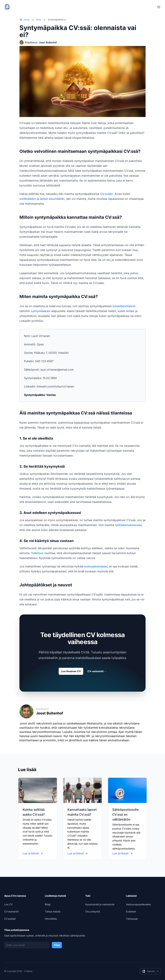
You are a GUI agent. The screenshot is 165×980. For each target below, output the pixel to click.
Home (27, 20)
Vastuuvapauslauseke (138, 904)
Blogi (48, 904)
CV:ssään (107, 194)
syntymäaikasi (41, 311)
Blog (39, 20)
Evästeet (131, 912)
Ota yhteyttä (93, 912)
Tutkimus (37, 553)
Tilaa (57, 945)
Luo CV (8, 904)
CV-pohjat (10, 919)
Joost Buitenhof (48, 42)
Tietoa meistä (53, 912)
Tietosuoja (132, 919)
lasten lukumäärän (52, 199)
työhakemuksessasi (128, 525)
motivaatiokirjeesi (96, 566)
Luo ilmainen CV (71, 671)
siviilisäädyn (28, 199)
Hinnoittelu (51, 919)
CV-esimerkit (97, 671)
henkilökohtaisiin (124, 306)
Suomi (151, 971)
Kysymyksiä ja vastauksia (100, 904)
